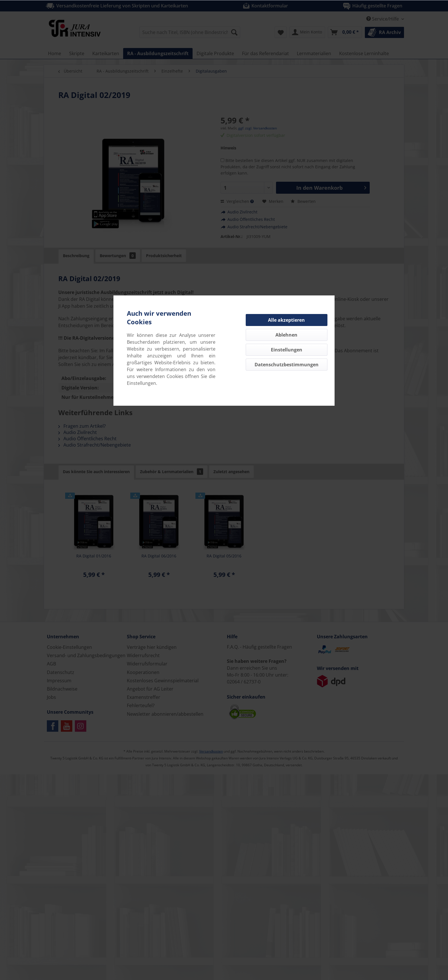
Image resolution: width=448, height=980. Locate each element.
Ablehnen (286, 335)
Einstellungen (287, 350)
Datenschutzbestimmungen (287, 365)
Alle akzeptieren (286, 320)
